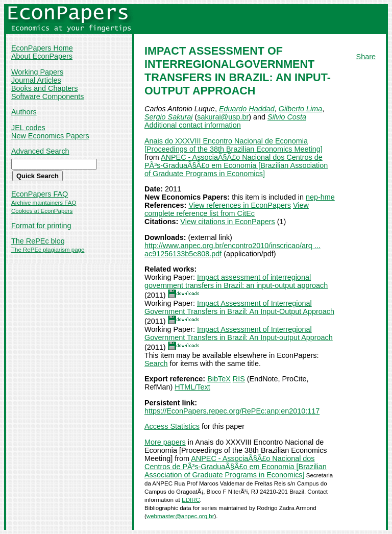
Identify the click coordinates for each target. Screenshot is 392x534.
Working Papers (37, 72)
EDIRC (191, 500)
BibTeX (219, 379)
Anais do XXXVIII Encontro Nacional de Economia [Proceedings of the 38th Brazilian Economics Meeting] (234, 145)
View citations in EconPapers (227, 222)
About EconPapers (42, 56)
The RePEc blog (38, 241)
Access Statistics (172, 426)
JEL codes (28, 128)
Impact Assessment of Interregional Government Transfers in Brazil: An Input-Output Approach (239, 307)
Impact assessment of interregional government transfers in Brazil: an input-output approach (236, 281)
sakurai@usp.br (223, 117)
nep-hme (320, 197)
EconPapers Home (42, 48)
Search (156, 363)
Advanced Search (40, 151)
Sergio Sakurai (168, 117)
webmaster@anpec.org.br (180, 516)
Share (366, 57)
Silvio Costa (287, 117)
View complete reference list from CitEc (227, 209)
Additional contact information (193, 125)
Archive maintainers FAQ (44, 203)
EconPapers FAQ (40, 194)
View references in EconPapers (240, 205)
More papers (165, 442)
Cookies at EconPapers (42, 211)
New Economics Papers (50, 136)
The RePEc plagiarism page (48, 250)
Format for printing (41, 226)
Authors (24, 112)
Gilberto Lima (301, 109)
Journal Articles (36, 80)
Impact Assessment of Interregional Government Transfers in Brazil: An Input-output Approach (239, 333)
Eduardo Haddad (247, 109)
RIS (239, 379)
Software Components (47, 96)
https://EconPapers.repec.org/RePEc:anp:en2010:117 (232, 411)
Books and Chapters (44, 88)
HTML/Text (192, 387)
